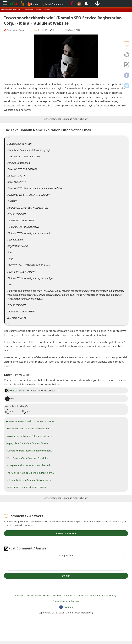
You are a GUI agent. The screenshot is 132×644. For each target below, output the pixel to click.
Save (10, 398)
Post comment (16, 390)
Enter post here (66, 555)
